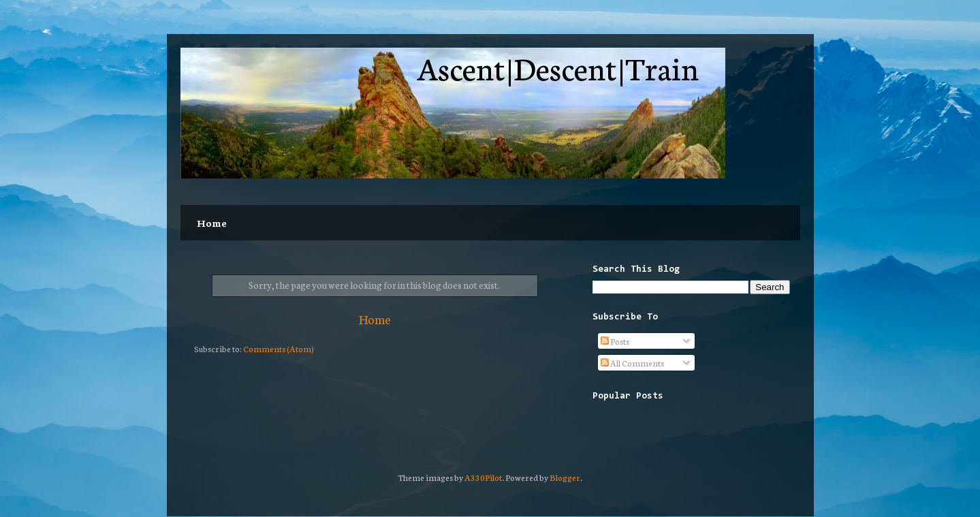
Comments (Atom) (279, 348)
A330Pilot (483, 477)
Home (212, 223)
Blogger (565, 477)
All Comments (632, 363)
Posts (615, 341)
